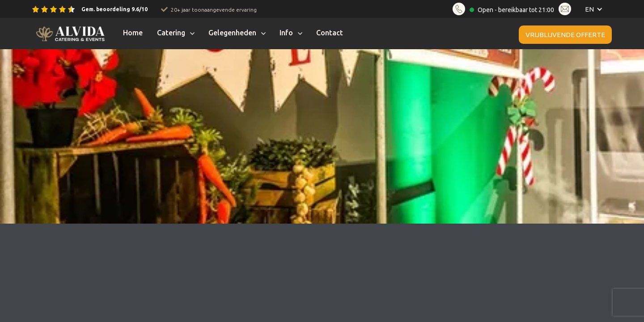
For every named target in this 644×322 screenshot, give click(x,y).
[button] (591, 9)
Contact (330, 33)
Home (133, 33)
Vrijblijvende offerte (565, 35)
